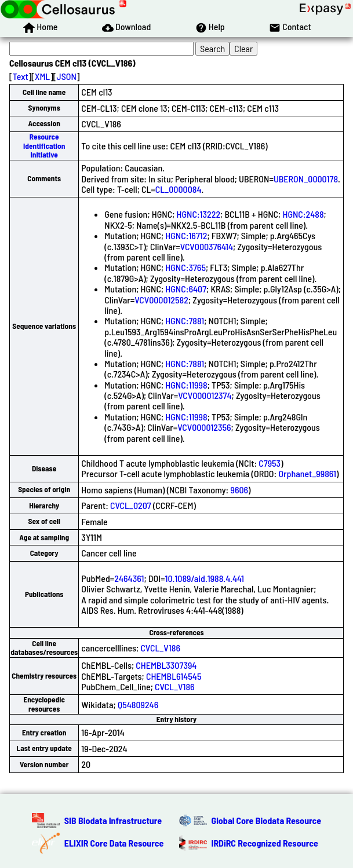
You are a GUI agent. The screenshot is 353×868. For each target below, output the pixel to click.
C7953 (270, 463)
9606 (239, 490)
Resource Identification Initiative (44, 146)
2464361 (129, 578)
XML (42, 76)
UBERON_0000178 (306, 179)
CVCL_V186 (160, 648)
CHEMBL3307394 (166, 665)
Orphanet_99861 (307, 473)
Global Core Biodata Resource (267, 820)
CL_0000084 (179, 189)
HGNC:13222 (199, 214)
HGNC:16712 (186, 235)
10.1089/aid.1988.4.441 (205, 578)
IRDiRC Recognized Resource (265, 843)
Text (21, 76)
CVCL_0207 (131, 505)
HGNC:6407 (186, 289)
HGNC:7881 (185, 321)
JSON (67, 76)
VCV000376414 (207, 246)
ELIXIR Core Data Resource (114, 843)
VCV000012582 (161, 300)
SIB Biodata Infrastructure (113, 820)
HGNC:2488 (303, 214)
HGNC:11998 (186, 385)
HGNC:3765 (185, 267)
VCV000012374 (205, 395)
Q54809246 (138, 704)
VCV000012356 (204, 427)
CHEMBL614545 (174, 676)
